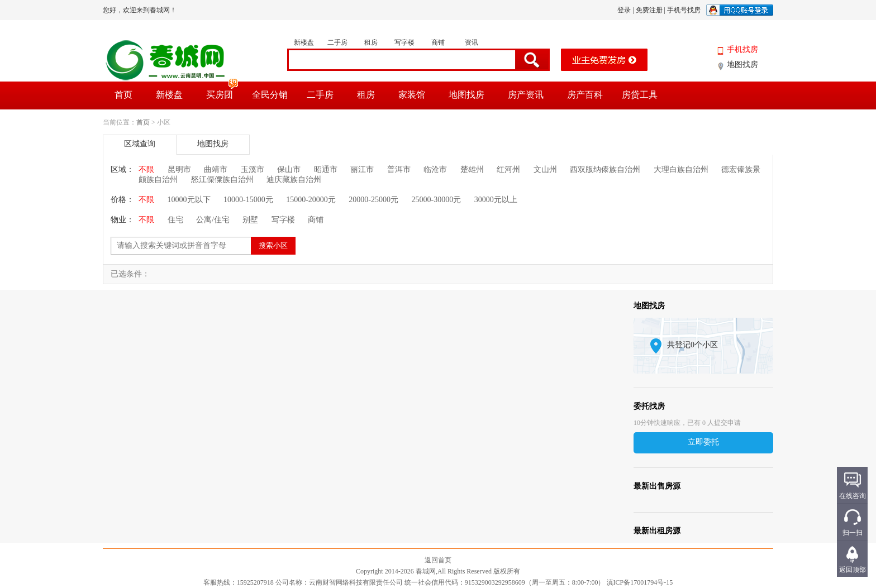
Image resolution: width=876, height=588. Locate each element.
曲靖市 (216, 169)
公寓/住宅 (213, 220)
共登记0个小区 (692, 345)
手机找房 (742, 49)
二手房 (337, 42)
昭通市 (326, 169)
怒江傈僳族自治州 (222, 180)
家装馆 (412, 95)
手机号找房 (684, 10)
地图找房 (742, 64)
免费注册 (649, 10)
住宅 (175, 220)
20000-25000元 (373, 200)
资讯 (472, 42)
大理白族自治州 (681, 169)
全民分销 (270, 95)
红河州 (508, 169)
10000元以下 (189, 200)
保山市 (289, 169)
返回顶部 (853, 570)
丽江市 (362, 169)
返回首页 (438, 560)
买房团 (223, 90)
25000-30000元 (437, 200)
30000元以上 (496, 200)
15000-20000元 (311, 200)
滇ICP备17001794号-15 (640, 582)
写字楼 (404, 42)
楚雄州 (472, 169)
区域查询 (140, 144)
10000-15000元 (248, 200)
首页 (123, 95)
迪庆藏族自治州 (294, 180)
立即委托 (703, 442)
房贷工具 (640, 95)
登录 (624, 10)
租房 (371, 42)
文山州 (545, 169)
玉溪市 (253, 169)
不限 (146, 169)
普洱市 (399, 169)
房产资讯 (526, 95)
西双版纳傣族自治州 (605, 169)
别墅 (250, 220)
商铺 (438, 42)
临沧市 (435, 169)
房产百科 (585, 95)
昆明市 (179, 169)
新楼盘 (304, 42)
